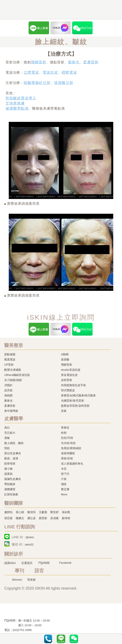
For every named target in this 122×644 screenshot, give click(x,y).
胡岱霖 (8, 518)
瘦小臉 (8, 469)
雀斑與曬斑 (68, 453)
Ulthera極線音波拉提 (17, 375)
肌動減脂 (10, 354)
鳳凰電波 (10, 359)
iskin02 (29, 545)
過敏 (7, 438)
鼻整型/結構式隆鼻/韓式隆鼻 (78, 395)
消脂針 (8, 385)
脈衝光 (74, 62)
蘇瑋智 (66, 518)
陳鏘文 (20, 518)
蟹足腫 (65, 489)
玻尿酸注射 (64, 83)
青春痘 (65, 428)
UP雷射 (9, 365)
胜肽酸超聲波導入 (21, 98)
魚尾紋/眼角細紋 (71, 448)
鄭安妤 (54, 512)
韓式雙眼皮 (68, 390)
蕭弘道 (31, 518)
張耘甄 (66, 512)
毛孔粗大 (10, 433)
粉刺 (64, 433)
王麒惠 (43, 512)
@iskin (30, 537)
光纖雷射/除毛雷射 (73, 401)
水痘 (64, 469)
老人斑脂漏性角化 (72, 464)
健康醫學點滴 (17, 108)
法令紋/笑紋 (68, 443)
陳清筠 (31, 512)
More (64, 494)
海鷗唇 (8, 395)
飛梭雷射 (39, 62)
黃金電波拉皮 (69, 375)
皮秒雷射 (67, 380)
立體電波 (31, 72)
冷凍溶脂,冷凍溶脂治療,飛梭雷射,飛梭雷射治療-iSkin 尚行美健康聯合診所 (31, 612)
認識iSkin (10, 563)
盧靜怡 (8, 512)
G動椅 (65, 354)
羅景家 (43, 518)
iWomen (17, 580)
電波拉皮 (50, 72)
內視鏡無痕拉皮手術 (73, 385)
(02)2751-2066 (22, 630)
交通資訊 (27, 563)
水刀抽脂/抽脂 (13, 380)
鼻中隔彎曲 (11, 411)
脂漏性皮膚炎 (13, 479)
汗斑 (64, 479)
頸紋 (7, 448)
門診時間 (44, 563)
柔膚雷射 (91, 62)
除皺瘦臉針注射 (37, 83)
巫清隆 (54, 518)
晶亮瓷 (8, 390)
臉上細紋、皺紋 (14, 443)
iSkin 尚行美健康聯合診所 (53, 10)
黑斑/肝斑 (67, 458)
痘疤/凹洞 (67, 438)
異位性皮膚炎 (13, 453)
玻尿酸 (65, 359)
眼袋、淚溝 (11, 458)
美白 (7, 428)
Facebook (65, 563)
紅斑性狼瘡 (11, 494)
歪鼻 (64, 411)
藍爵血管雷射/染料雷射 (75, 406)
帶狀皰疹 (10, 484)
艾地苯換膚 (15, 103)
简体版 (31, 580)
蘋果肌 (8, 474)
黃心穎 (20, 512)
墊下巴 (65, 474)
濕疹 (64, 484)
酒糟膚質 (10, 489)
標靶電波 (69, 72)
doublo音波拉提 (71, 370)
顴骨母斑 (10, 464)
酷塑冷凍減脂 (13, 370)
